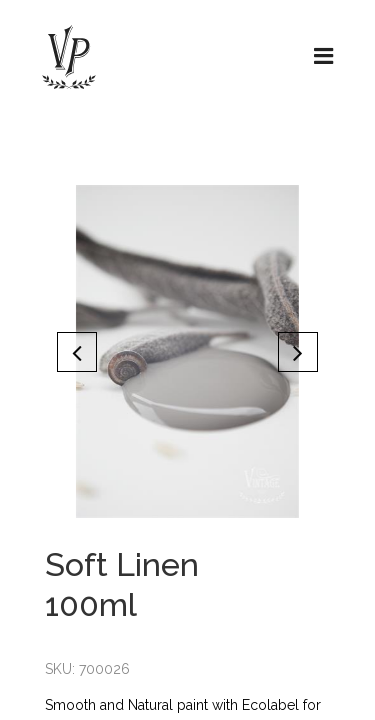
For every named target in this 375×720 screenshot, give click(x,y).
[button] (77, 352)
